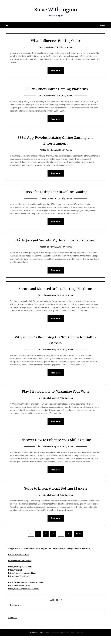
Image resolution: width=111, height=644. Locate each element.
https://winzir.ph (15, 578)
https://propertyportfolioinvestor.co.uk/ (26, 590)
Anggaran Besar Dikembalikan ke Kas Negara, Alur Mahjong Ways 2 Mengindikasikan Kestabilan (50, 556)
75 (69, 541)
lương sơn (13, 625)
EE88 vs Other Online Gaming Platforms (56, 89)
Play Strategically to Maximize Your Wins (55, 398)
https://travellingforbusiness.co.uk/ (24, 596)
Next (78, 541)
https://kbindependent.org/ (20, 574)
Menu (103, 25)
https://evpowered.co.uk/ (19, 593)
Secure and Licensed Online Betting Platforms (55, 295)
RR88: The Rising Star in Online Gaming (55, 192)
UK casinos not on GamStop (20, 568)
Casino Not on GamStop (19, 562)
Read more (56, 70)
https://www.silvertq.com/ (20, 584)
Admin (70, 47)
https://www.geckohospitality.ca (22, 581)
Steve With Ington (55, 9)
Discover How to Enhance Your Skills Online (55, 447)
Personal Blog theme (75, 640)
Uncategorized (17, 613)
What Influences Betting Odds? (55, 40)
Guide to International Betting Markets (56, 496)
